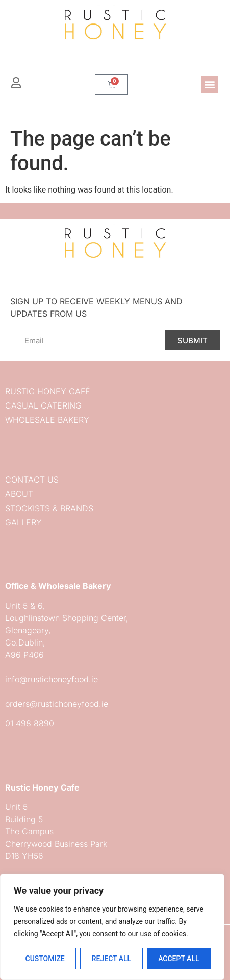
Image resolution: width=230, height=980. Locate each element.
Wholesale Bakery (47, 420)
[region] (112, 927)
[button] (209, 85)
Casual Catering (43, 405)
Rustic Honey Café (48, 391)
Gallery (23, 522)
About (19, 494)
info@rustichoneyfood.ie (52, 679)
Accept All (178, 959)
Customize (45, 959)
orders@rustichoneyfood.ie (57, 704)
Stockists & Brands (49, 508)
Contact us (32, 480)
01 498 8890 (30, 723)
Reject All (111, 959)
